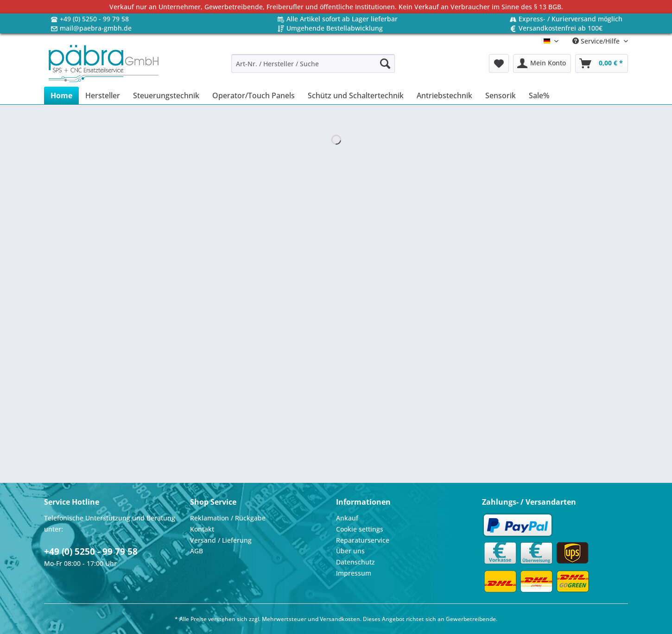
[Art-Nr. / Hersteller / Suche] (313, 63)
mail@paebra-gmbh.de (96, 28)
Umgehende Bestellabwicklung (335, 28)
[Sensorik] (501, 95)
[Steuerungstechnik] (166, 95)
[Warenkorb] (602, 63)
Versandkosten (340, 619)
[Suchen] (385, 63)
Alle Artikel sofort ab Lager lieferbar (342, 19)
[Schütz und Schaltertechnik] (356, 95)
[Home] (61, 95)
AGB (197, 551)
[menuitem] (313, 68)
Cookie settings (360, 529)
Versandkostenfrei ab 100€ (561, 28)
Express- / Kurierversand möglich (571, 19)
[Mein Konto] (542, 63)
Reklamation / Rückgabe (228, 518)
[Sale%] (539, 95)
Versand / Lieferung (221, 540)
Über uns (350, 551)
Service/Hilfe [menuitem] (597, 41)
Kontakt (202, 529)
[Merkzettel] (499, 63)
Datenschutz (355, 562)
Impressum (354, 573)
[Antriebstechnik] (444, 95)
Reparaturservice (363, 540)
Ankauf (347, 518)
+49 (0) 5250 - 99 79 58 (94, 19)
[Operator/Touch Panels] (254, 95)
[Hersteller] (103, 95)
